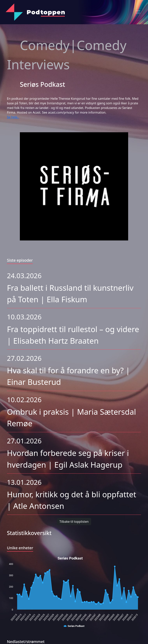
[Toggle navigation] (138, 12)
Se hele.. (13, 117)
